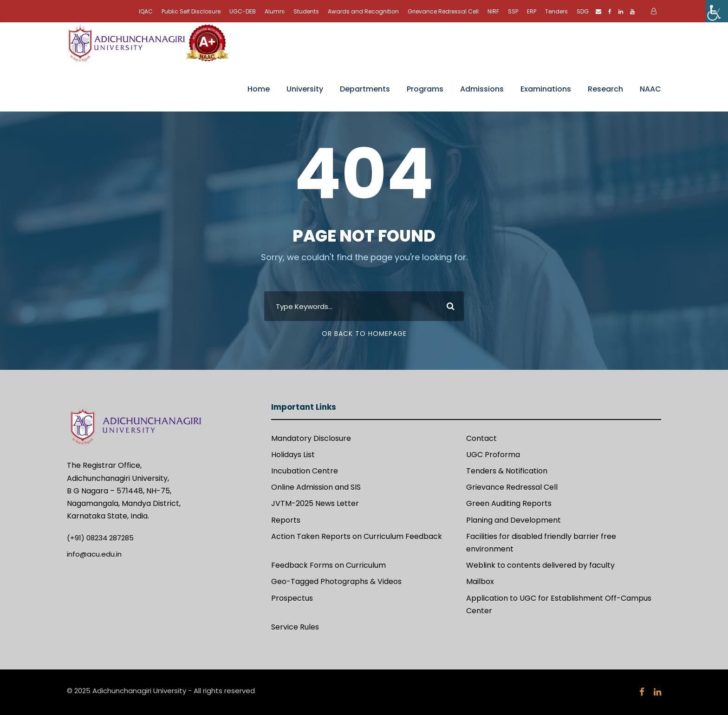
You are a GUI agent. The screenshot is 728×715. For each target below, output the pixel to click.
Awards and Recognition (363, 11)
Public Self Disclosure (191, 11)
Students (306, 11)
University (305, 89)
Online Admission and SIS (316, 487)
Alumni (275, 11)
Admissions (482, 89)
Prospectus (292, 598)
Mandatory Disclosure (311, 438)
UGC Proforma (493, 455)
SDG (583, 11)
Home (259, 89)
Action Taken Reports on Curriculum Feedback (357, 536)
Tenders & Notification (507, 471)
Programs (425, 89)
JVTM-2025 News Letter (315, 503)
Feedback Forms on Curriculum (328, 565)
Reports (286, 520)
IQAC (146, 11)
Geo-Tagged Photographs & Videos (336, 581)
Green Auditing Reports (509, 503)
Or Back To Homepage (364, 334)
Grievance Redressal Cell (443, 11)
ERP (532, 11)
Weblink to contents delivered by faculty (540, 565)
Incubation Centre (305, 471)
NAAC (650, 89)
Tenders (556, 11)
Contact (481, 438)
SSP (513, 11)
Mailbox (480, 581)
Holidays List (293, 455)
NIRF (493, 11)
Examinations (546, 89)
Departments (365, 89)
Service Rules (295, 627)
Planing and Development (513, 520)
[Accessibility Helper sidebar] (717, 11)
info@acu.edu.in (94, 554)
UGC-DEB (243, 11)
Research (605, 89)
